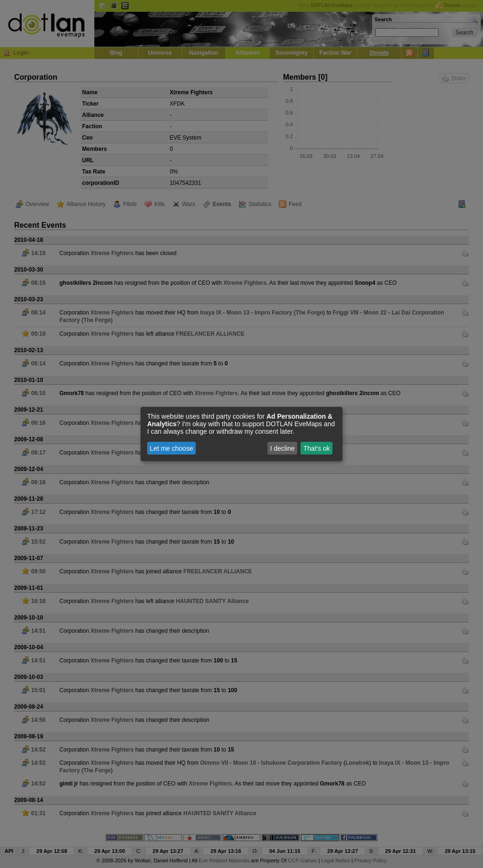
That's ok (316, 448)
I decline (283, 448)
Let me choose (172, 448)
